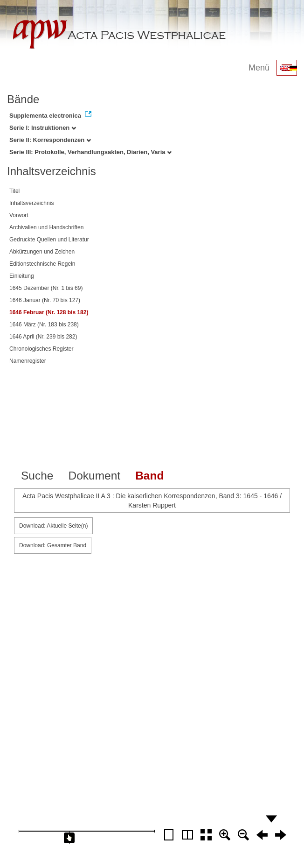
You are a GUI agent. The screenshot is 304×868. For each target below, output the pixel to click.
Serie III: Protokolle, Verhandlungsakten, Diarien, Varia (90, 152)
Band (149, 476)
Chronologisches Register (41, 349)
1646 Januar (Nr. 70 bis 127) (45, 300)
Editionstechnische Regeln (42, 264)
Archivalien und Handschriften (46, 227)
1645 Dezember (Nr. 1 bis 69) (46, 288)
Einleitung (22, 276)
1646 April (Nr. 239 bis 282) (43, 337)
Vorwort (19, 215)
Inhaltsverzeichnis (31, 203)
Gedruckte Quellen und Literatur (49, 240)
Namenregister (28, 361)
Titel (14, 191)
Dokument (94, 476)
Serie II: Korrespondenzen (50, 140)
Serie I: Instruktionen (43, 128)
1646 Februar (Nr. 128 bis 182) (49, 312)
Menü (259, 68)
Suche (37, 476)
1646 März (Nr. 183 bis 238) (44, 325)
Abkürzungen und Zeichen (42, 252)
